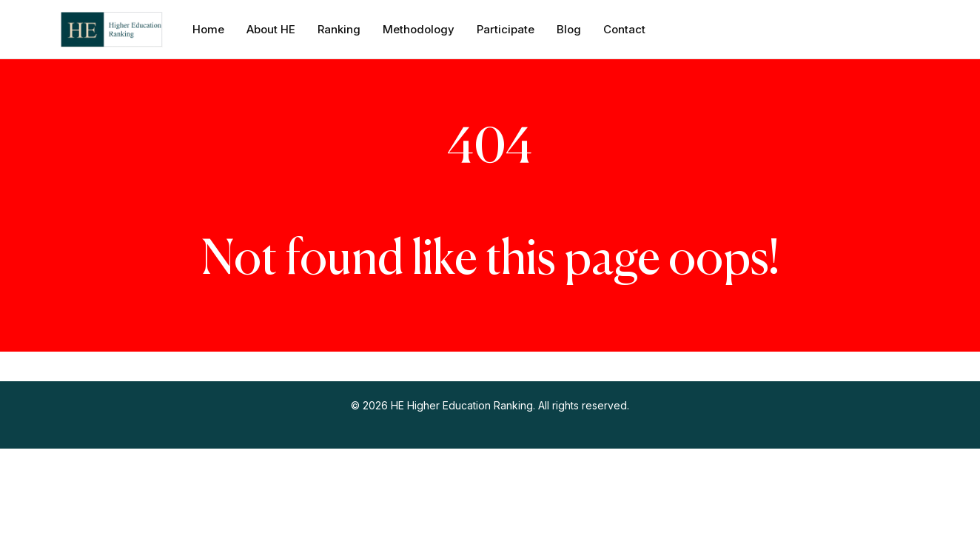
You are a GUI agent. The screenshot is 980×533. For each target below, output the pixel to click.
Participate (506, 29)
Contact (624, 29)
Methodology (419, 29)
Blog (569, 29)
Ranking (339, 29)
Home (208, 29)
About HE (271, 29)
